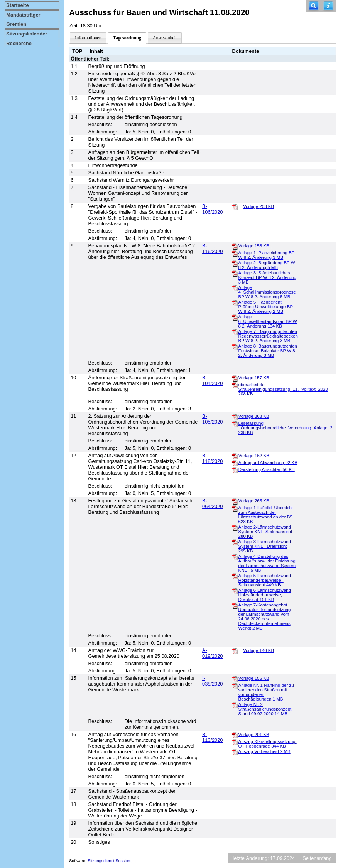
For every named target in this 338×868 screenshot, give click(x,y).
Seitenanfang (317, 858)
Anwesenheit (165, 38)
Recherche (19, 43)
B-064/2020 (212, 503)
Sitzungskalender (27, 34)
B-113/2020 (212, 737)
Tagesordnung (127, 38)
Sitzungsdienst (101, 861)
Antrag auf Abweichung (268, 463)
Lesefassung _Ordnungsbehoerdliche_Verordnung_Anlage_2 (286, 428)
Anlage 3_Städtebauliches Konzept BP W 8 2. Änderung (267, 277)
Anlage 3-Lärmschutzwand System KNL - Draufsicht (265, 546)
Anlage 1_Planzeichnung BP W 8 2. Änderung (267, 255)
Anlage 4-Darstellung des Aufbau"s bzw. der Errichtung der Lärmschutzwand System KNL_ (267, 563)
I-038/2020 (212, 681)
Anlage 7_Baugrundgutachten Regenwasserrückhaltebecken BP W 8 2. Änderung (268, 336)
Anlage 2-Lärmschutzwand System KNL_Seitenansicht (265, 532)
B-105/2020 (212, 419)
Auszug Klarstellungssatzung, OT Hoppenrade (268, 744)
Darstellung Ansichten (267, 469)
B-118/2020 (212, 458)
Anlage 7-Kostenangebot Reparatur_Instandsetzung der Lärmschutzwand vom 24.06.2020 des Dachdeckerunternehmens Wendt (265, 616)
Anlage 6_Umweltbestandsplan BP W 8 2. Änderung (268, 321)
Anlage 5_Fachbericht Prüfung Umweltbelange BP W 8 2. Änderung (266, 307)
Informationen (88, 38)
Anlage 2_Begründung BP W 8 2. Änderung (267, 265)
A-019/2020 (212, 653)
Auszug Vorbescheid (264, 751)
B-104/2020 (212, 380)
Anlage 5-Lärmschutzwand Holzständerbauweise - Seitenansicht (265, 580)
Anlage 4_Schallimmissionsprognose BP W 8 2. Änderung (267, 292)
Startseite (17, 5)
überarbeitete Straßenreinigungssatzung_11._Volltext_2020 (283, 389)
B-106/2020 (212, 209)
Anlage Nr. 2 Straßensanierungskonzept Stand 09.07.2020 (265, 709)
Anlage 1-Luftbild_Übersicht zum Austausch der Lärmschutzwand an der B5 (266, 515)
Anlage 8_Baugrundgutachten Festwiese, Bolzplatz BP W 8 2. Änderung (268, 351)
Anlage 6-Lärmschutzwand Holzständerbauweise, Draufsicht (265, 595)
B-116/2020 (212, 248)
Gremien (16, 24)
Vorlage (259, 206)
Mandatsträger (23, 15)
